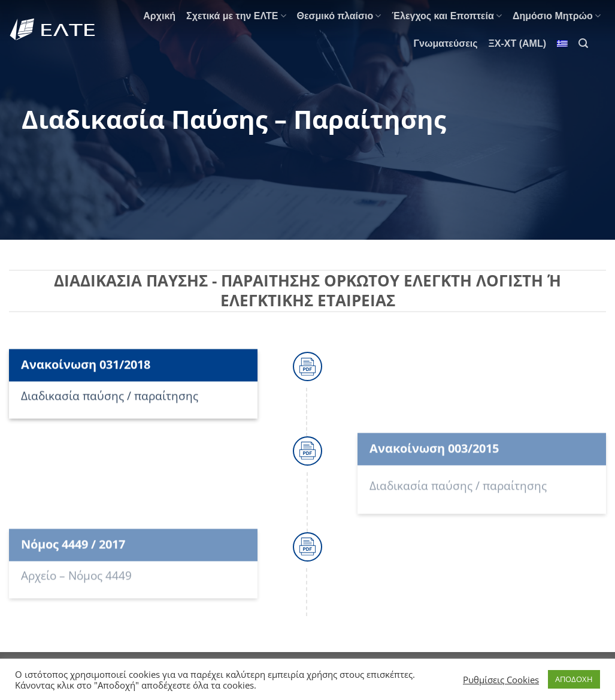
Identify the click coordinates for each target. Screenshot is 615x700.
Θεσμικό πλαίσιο (339, 16)
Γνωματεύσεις (445, 43)
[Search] (583, 43)
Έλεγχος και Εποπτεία (447, 16)
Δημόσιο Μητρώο (557, 16)
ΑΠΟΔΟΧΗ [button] (574, 679)
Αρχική (159, 16)
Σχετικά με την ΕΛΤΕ (236, 16)
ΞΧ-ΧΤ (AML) (518, 43)
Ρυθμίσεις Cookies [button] (501, 680)
